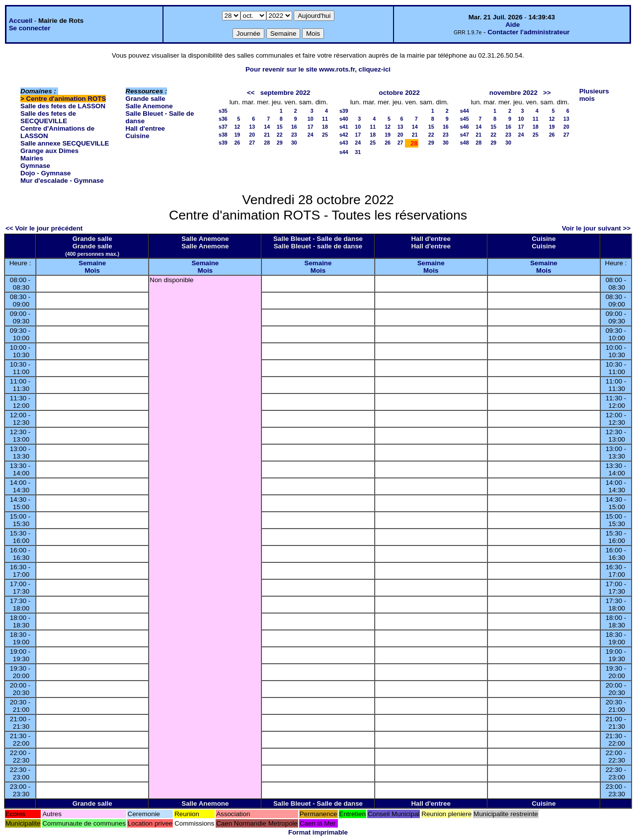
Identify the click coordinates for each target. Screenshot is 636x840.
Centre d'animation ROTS (66, 99)
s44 (344, 152)
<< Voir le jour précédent (44, 228)
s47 (465, 135)
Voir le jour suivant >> (596, 228)
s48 (465, 143)
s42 (344, 135)
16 (294, 127)
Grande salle (146, 99)
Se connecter (30, 28)
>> (547, 93)
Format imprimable (318, 832)
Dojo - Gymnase (45, 173)
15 (280, 127)
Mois (92, 270)
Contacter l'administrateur (528, 32)
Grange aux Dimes (49, 151)
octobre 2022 (399, 93)
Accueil (21, 21)
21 (267, 135)
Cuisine (138, 136)
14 (267, 127)
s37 (223, 127)
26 (237, 143)
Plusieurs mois (594, 95)
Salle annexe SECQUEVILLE (65, 143)
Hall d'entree (145, 128)
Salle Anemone (149, 106)
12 (237, 127)
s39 (223, 143)
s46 (465, 127)
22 (280, 135)
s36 (223, 119)
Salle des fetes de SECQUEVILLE (48, 117)
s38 (223, 135)
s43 (344, 143)
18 (325, 127)
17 (311, 127)
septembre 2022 (285, 93)
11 (325, 119)
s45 (465, 119)
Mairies (32, 158)
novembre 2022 (514, 93)
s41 (344, 127)
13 (252, 127)
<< (251, 93)
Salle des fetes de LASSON (63, 106)
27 (252, 143)
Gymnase (35, 166)
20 (252, 135)
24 (311, 135)
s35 (223, 111)
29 (280, 143)
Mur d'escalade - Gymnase (62, 181)
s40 (344, 119)
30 (294, 143)
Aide (513, 25)
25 (325, 135)
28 (267, 143)
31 (358, 152)
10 (311, 119)
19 (237, 135)
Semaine (92, 263)
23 (294, 135)
